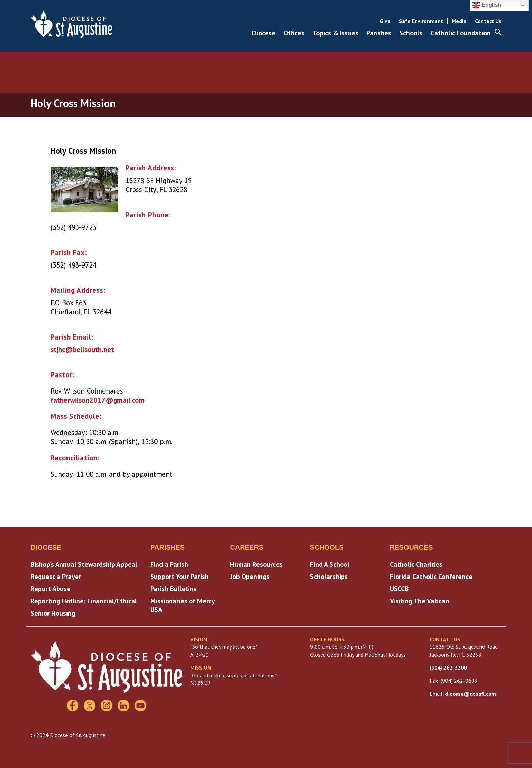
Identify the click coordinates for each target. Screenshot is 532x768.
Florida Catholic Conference (431, 577)
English (487, 5)
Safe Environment (421, 21)
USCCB (399, 589)
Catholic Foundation (461, 33)
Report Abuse (51, 589)
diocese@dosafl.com (471, 694)
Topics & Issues (335, 33)
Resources (411, 547)
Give (385, 21)
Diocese (264, 33)
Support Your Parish (179, 577)
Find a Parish (169, 564)
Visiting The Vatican (420, 601)
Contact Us (488, 21)
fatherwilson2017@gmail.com (98, 400)
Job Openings (250, 577)
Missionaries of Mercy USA (183, 605)
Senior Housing (53, 613)
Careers (247, 547)
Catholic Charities (416, 564)
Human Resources (256, 564)
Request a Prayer (56, 577)
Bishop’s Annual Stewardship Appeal (84, 564)
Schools (411, 33)
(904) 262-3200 (448, 668)
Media (459, 21)
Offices (294, 33)
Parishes (379, 33)
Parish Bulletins (173, 589)
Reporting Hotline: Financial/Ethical (84, 601)
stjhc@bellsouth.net (82, 350)
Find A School (330, 564)
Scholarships (329, 577)
